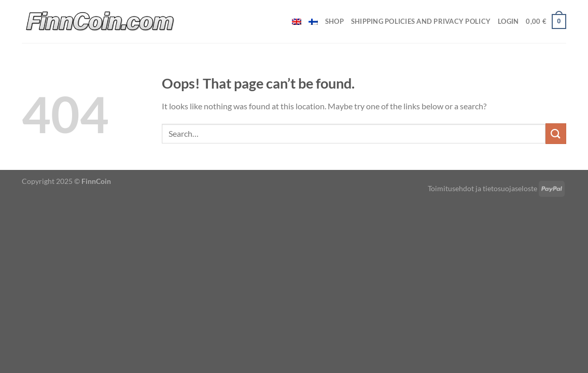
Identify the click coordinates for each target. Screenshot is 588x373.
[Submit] (556, 133)
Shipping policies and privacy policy (421, 21)
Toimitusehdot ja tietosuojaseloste (482, 188)
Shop (334, 21)
